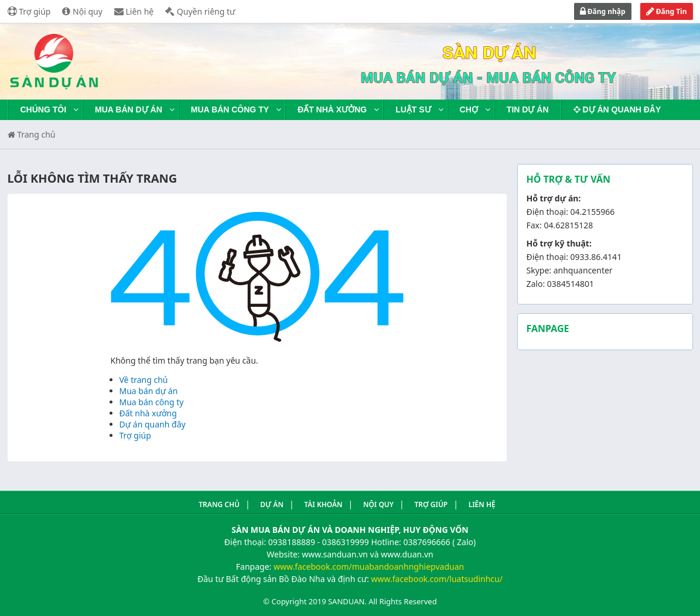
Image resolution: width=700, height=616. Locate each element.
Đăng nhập (603, 11)
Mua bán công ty (230, 109)
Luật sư (413, 109)
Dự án (272, 504)
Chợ (469, 109)
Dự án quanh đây (617, 109)
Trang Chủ (219, 504)
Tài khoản (323, 504)
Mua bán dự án (129, 109)
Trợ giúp (29, 11)
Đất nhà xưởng (332, 109)
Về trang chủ (144, 380)
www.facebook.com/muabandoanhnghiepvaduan (369, 567)
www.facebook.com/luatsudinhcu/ (437, 579)
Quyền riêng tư (200, 11)
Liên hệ (134, 11)
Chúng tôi (44, 109)
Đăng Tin (667, 11)
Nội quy (82, 11)
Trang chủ (32, 134)
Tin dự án (528, 109)
